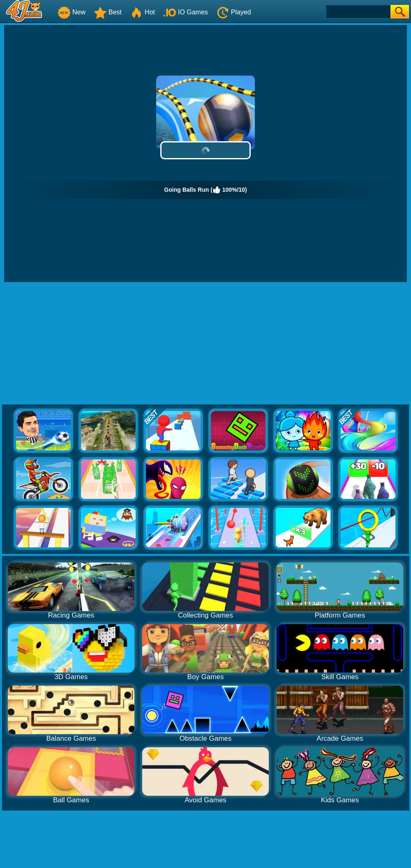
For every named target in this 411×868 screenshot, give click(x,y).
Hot (142, 12)
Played (234, 12)
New (72, 12)
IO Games (186, 12)
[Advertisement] (206, 344)
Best (108, 12)
